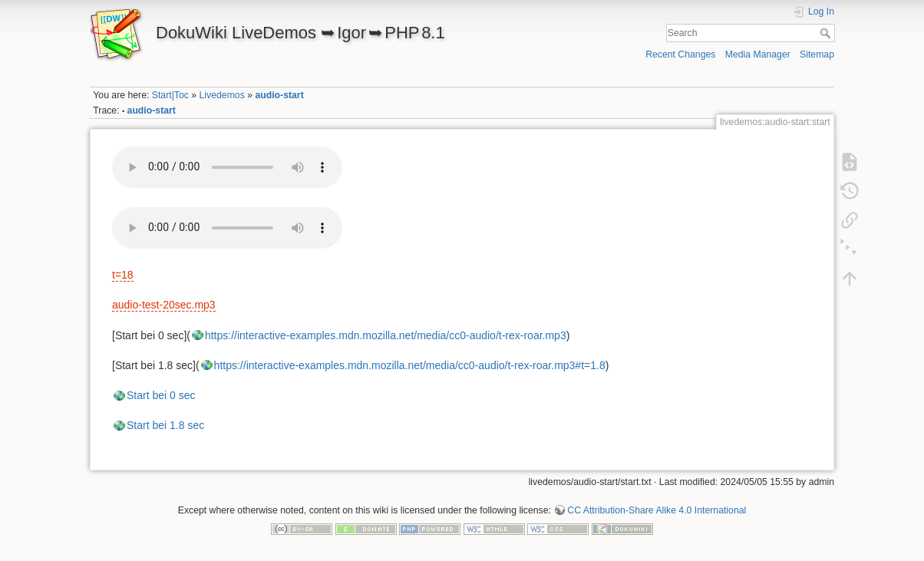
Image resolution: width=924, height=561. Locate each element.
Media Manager (758, 54)
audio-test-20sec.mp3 (164, 305)
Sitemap (817, 54)
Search (827, 33)
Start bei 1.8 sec (165, 425)
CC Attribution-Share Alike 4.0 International (657, 510)
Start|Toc (170, 95)
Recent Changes (680, 54)
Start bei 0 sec (161, 395)
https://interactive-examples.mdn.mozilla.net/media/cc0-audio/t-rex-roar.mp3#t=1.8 (410, 365)
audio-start (279, 95)
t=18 (123, 275)
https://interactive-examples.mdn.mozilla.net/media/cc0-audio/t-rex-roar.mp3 (386, 335)
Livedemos (222, 95)
